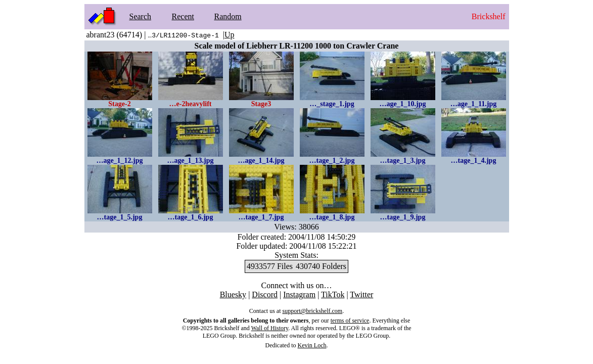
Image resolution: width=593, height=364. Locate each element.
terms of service (350, 321)
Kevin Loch (312, 345)
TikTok (333, 294)
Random (228, 16)
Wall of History (270, 328)
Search (141, 16)
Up (230, 35)
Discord (265, 294)
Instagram (299, 294)
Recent (183, 16)
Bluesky (233, 294)
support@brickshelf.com (312, 311)
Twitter (361, 294)
